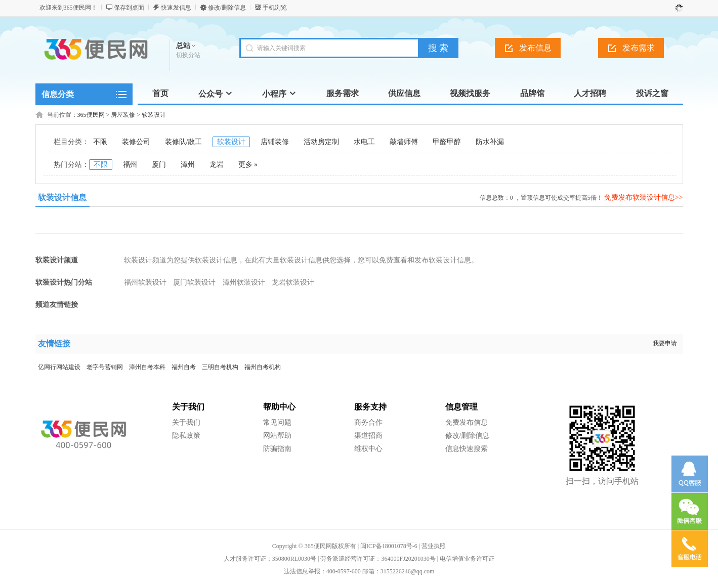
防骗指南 (277, 449)
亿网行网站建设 (59, 367)
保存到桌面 (129, 8)
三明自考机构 (220, 367)
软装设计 (154, 115)
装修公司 (136, 142)
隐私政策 (186, 436)
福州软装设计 (145, 282)
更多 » (248, 165)
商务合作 (368, 422)
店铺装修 (275, 142)
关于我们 (186, 422)
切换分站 (188, 55)
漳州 (188, 165)
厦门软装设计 (194, 282)
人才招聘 (590, 93)
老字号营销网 (105, 367)
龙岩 (217, 165)
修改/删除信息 (227, 8)
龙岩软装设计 (293, 282)
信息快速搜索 (467, 449)
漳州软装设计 (244, 282)
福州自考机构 (263, 367)
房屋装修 (123, 115)
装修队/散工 (184, 142)
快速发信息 (176, 8)
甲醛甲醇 (447, 142)
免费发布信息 (467, 422)
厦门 (159, 165)
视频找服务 (470, 93)
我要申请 (665, 343)
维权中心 (368, 449)
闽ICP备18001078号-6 (389, 546)
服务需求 (343, 93)
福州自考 (184, 367)
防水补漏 (490, 142)
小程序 (279, 94)
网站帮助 (277, 436)
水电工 (364, 142)
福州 (130, 165)
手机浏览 (275, 8)
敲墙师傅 (404, 142)
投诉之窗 (652, 93)
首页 (160, 93)
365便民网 (91, 115)
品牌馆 (532, 93)
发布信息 (535, 48)
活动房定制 (321, 142)
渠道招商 (368, 436)
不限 (100, 142)
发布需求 (639, 48)
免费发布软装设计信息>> (644, 197)
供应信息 (404, 93)
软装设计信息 (62, 197)
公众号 (216, 94)
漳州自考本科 (147, 367)
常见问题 (277, 422)
